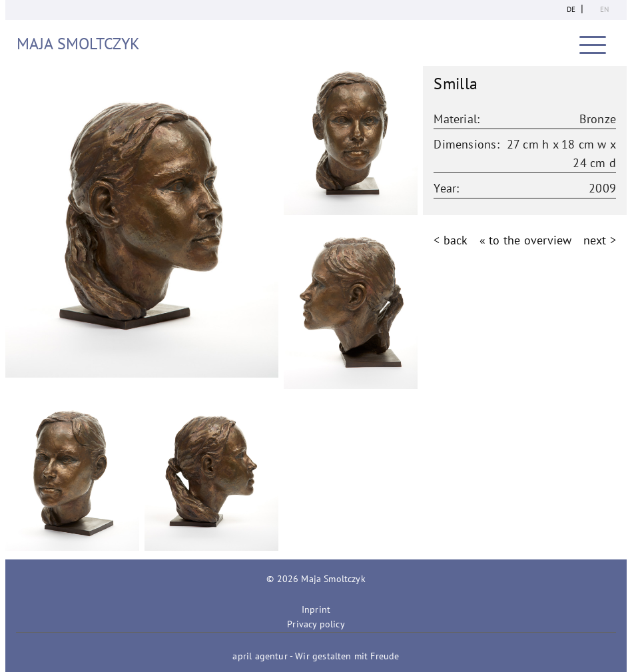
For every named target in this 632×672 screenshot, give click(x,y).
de (571, 9)
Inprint (316, 609)
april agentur (260, 656)
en (604, 9)
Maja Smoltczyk (78, 44)
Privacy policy (316, 624)
